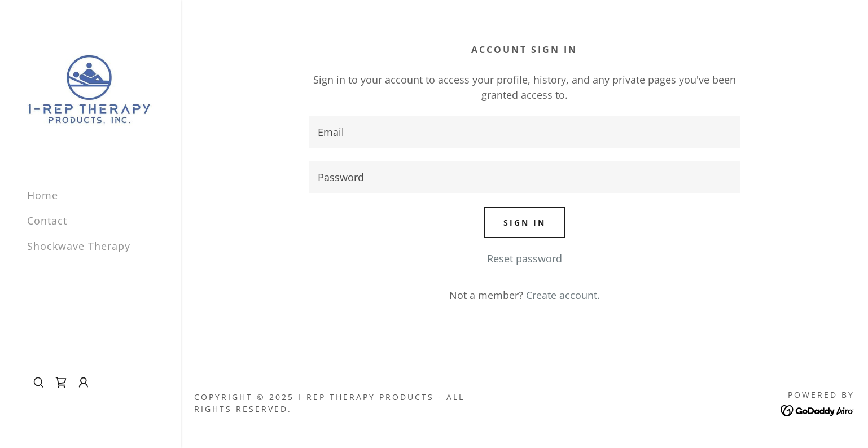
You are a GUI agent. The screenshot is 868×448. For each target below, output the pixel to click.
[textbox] (524, 132)
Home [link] (43, 195)
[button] (84, 383)
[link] (90, 89)
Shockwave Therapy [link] (79, 246)
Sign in (525, 223)
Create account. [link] (563, 295)
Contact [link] (47, 221)
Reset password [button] (525, 258)
